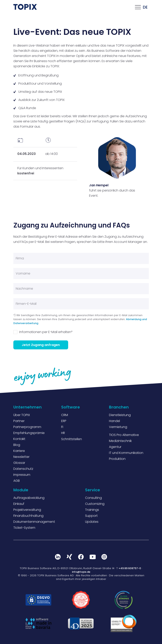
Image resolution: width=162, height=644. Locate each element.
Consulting (93, 498)
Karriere (19, 451)
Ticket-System (24, 528)
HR (63, 433)
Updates (92, 522)
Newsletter (21, 457)
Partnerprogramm (27, 427)
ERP (64, 421)
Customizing (95, 504)
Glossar (19, 463)
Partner (19, 421)
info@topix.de (81, 572)
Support (91, 516)
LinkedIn (58, 557)
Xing (70, 557)
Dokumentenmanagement (34, 522)
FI (62, 427)
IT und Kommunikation (126, 453)
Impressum (22, 475)
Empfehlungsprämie (29, 433)
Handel (114, 421)
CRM (65, 415)
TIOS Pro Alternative (124, 435)
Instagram (104, 557)
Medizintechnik (120, 441)
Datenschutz (23, 469)
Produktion (117, 459)
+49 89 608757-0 (130, 568)
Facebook (81, 557)
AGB (17, 481)
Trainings (92, 510)
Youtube (93, 557)
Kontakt (19, 439)
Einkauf (19, 504)
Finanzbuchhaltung (28, 516)
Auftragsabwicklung (29, 498)
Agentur (115, 447)
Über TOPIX (22, 415)
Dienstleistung (120, 415)
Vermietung (118, 427)
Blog (17, 445)
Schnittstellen (72, 439)
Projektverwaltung (27, 510)
